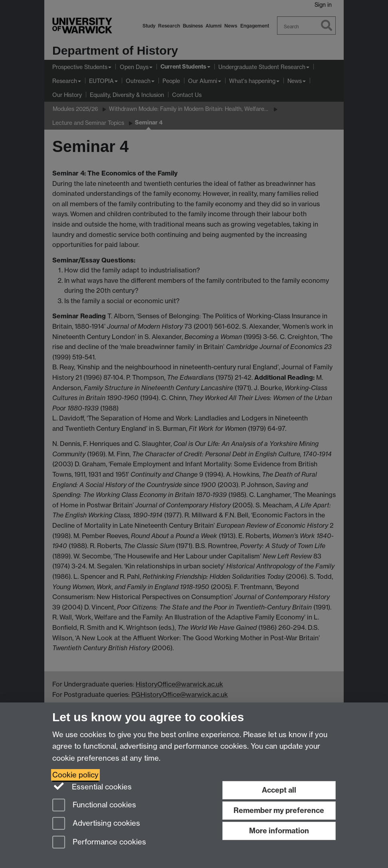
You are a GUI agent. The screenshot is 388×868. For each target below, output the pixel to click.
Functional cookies (94, 806)
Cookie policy (75, 775)
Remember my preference (279, 810)
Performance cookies (99, 843)
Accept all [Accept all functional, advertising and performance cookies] (279, 790)
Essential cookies (92, 786)
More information (279, 831)
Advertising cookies (96, 824)
